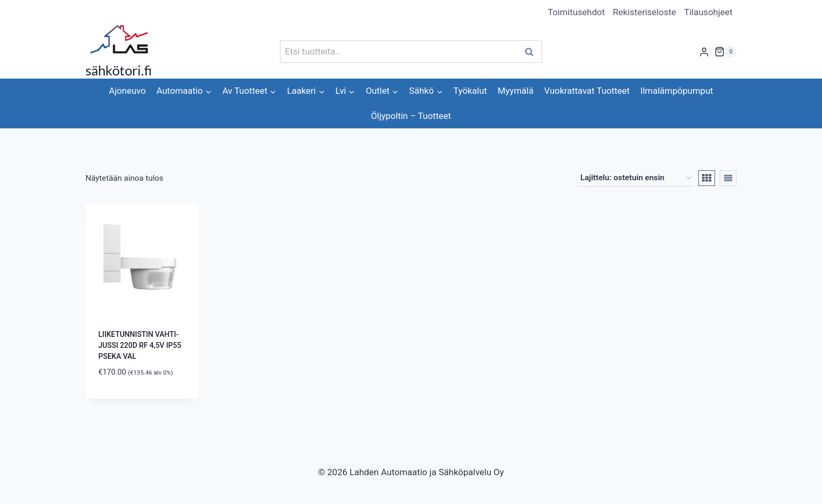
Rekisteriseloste (644, 12)
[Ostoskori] (726, 52)
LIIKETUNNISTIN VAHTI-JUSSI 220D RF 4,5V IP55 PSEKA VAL (140, 345)
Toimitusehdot (576, 12)
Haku (532, 52)
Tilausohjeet (709, 12)
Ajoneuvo (127, 91)
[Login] (704, 52)
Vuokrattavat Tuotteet (587, 91)
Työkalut (470, 91)
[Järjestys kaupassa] (636, 178)
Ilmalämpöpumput (677, 91)
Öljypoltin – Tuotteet (411, 116)
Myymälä (515, 91)
